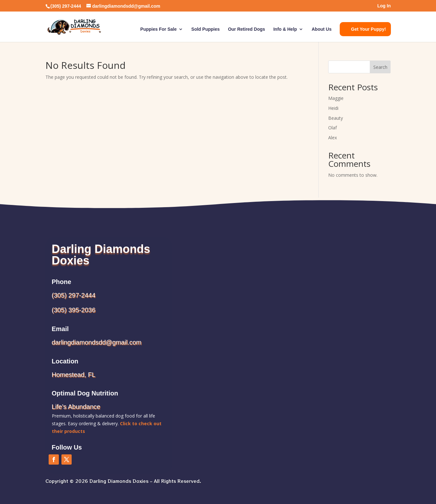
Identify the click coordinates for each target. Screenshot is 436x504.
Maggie (336, 98)
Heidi (333, 108)
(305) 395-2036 (74, 310)
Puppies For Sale (159, 29)
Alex (333, 138)
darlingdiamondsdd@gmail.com (97, 342)
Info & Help (285, 29)
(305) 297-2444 (74, 295)
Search (380, 67)
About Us (321, 29)
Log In (384, 6)
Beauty (336, 118)
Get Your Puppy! (368, 29)
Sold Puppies (206, 29)
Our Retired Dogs (247, 29)
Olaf (333, 128)
